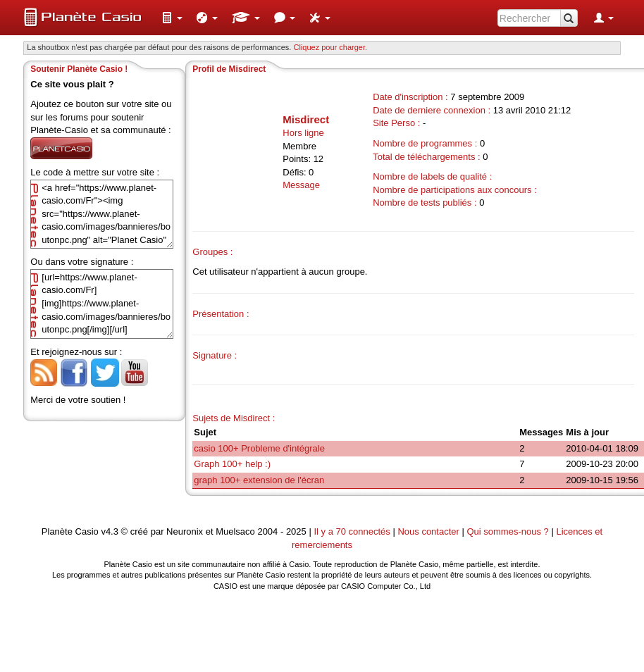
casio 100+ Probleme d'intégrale (259, 448)
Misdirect (306, 119)
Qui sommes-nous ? (507, 531)
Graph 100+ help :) (232, 464)
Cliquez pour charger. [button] (330, 47)
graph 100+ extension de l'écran (259, 480)
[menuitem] (172, 18)
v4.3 (110, 531)
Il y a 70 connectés (353, 531)
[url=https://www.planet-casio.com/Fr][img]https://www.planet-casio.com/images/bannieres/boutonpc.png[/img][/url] (102, 304)
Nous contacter (428, 531)
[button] (172, 18)
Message (301, 185)
